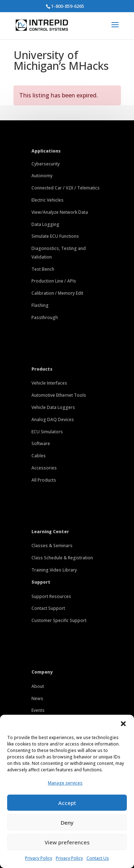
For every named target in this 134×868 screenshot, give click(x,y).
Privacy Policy (39, 858)
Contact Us (98, 858)
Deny (67, 823)
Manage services (65, 783)
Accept (67, 803)
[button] (123, 724)
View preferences (67, 842)
